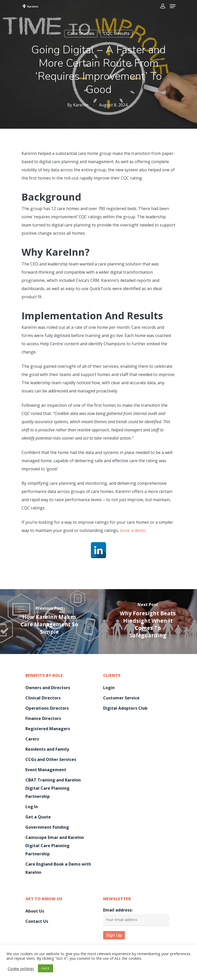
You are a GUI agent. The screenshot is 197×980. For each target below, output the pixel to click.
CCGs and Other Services (51, 759)
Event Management (46, 770)
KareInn (81, 105)
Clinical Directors (43, 698)
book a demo (133, 530)
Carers (32, 739)
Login (109, 688)
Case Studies (81, 33)
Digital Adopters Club (125, 708)
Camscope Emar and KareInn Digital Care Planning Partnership (55, 846)
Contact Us (37, 921)
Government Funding (47, 827)
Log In (32, 807)
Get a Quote (38, 817)
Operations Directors (47, 708)
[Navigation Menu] (173, 6)
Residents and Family (47, 749)
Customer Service (121, 698)
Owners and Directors (48, 688)
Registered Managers (48, 729)
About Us (35, 911)
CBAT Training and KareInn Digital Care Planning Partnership (53, 788)
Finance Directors (43, 718)
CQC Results (116, 33)
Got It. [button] (46, 968)
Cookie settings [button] (21, 968)
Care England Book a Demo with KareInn (58, 868)
